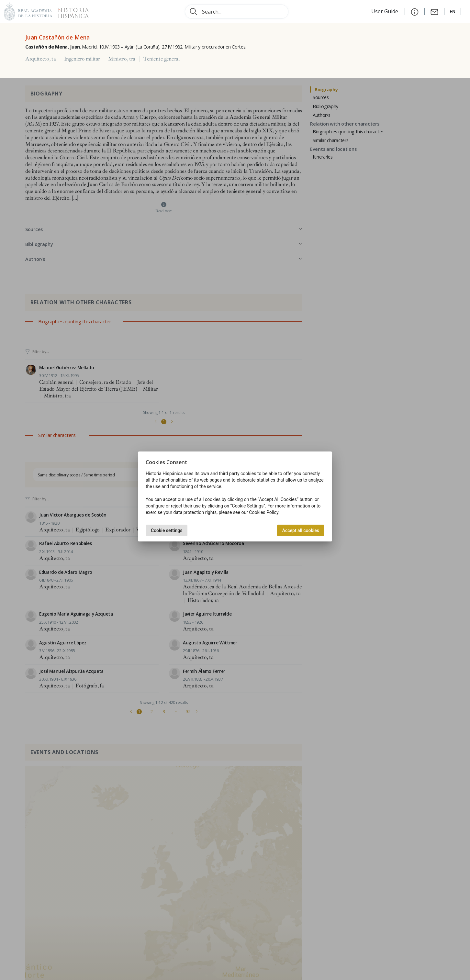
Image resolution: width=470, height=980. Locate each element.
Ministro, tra (122, 59)
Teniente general (162, 59)
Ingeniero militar (82, 59)
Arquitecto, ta (41, 59)
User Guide (385, 11)
